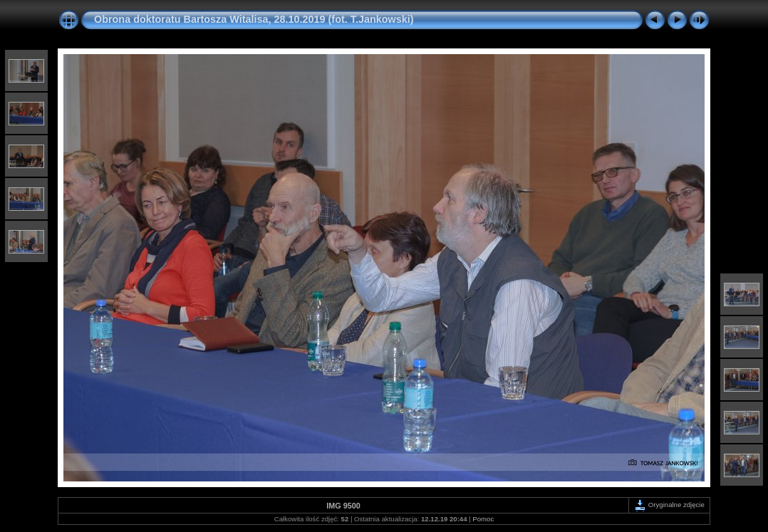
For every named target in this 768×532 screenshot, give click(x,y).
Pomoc (483, 519)
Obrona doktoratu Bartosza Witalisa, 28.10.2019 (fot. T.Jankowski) (254, 19)
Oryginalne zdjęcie (669, 505)
